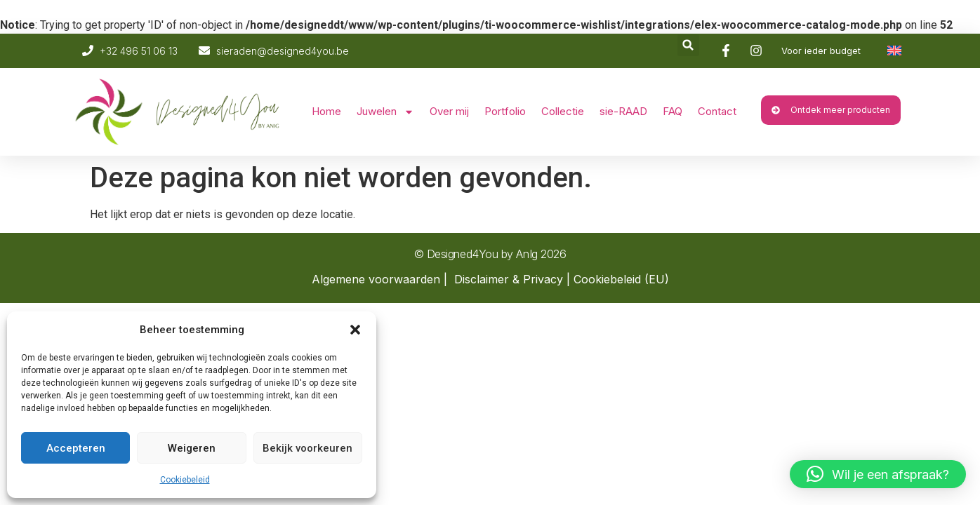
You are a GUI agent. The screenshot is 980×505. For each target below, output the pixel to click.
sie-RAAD (623, 111)
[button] (355, 330)
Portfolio (505, 111)
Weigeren (192, 448)
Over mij (449, 111)
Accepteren (76, 448)
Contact (717, 111)
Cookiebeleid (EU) (621, 279)
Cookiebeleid (185, 480)
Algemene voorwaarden (376, 279)
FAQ (673, 111)
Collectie (563, 111)
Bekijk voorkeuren (307, 448)
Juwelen (385, 112)
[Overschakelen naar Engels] (894, 50)
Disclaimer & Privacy (509, 279)
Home (326, 111)
